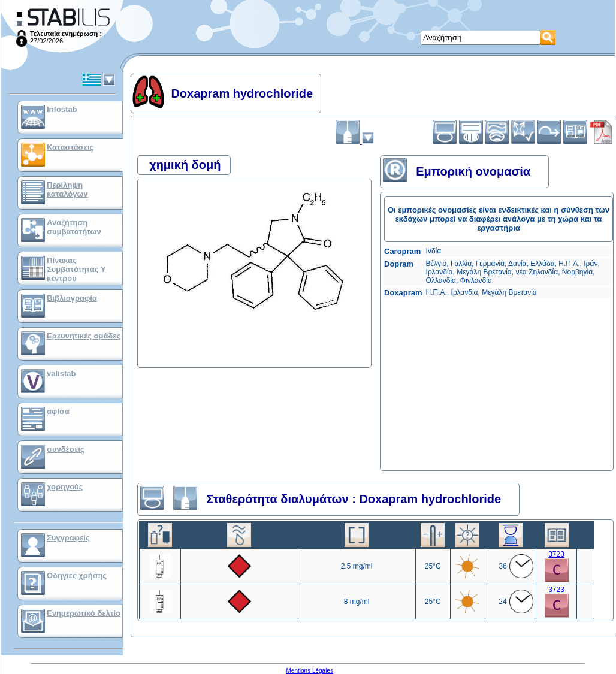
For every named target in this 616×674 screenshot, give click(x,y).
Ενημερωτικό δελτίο (84, 613)
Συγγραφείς (68, 538)
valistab (61, 374)
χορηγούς (65, 487)
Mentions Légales (310, 671)
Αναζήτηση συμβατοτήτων (74, 227)
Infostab (62, 109)
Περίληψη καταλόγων (67, 189)
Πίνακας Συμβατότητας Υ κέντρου (76, 269)
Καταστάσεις (70, 147)
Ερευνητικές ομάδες (84, 336)
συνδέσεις (66, 449)
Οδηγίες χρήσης (77, 575)
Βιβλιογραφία (72, 298)
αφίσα (58, 411)
